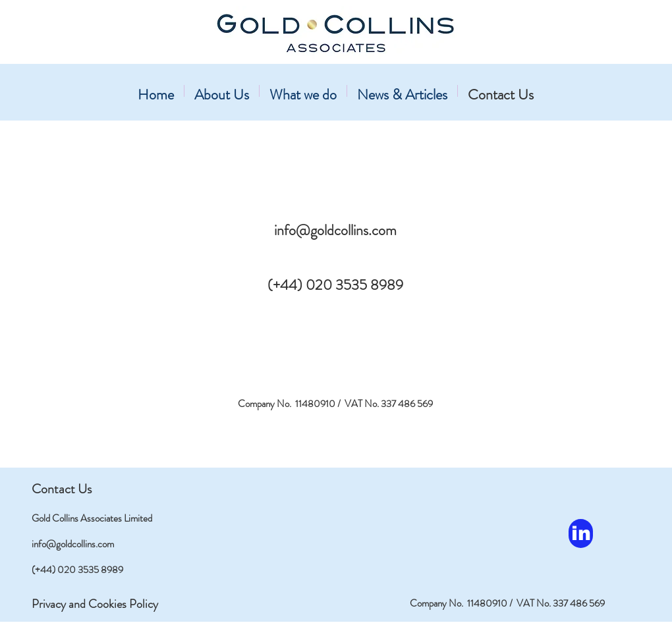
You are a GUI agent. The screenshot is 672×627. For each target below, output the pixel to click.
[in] (581, 533)
